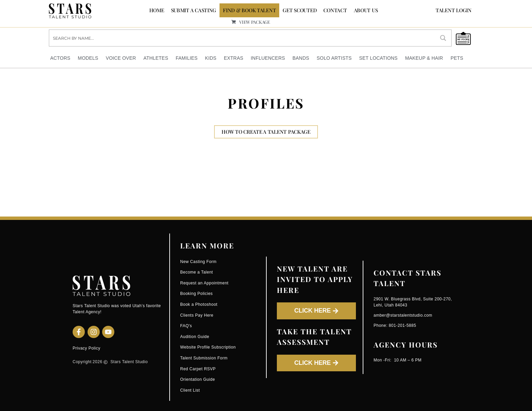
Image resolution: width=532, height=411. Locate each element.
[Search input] (242, 38)
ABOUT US (366, 10)
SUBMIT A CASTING (194, 10)
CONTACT (335, 10)
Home (157, 10)
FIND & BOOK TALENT (249, 10)
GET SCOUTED (300, 10)
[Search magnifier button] (443, 38)
